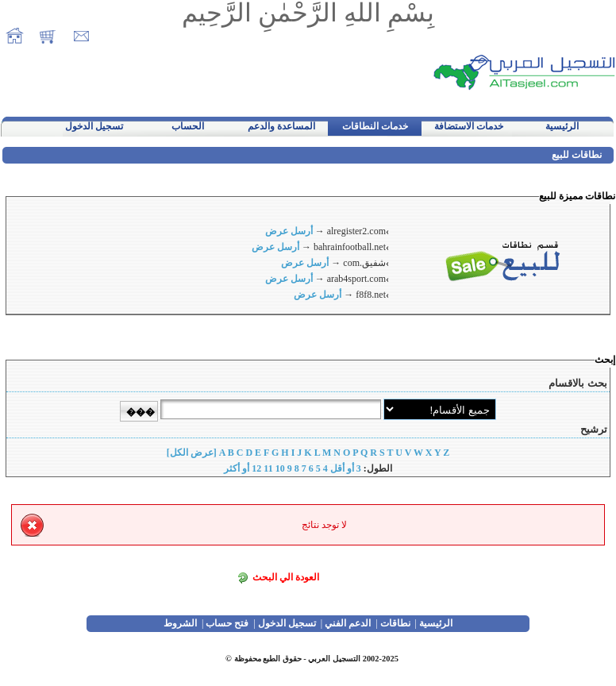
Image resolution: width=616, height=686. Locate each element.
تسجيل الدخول (94, 126)
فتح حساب (227, 623)
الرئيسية (562, 126)
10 (280, 468)
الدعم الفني (348, 623)
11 (268, 468)
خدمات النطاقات (375, 126)
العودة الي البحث (286, 577)
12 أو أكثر (243, 468)
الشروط (180, 623)
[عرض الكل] (192, 453)
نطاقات (395, 623)
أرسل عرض (289, 231)
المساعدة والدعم (281, 126)
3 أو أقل (346, 468)
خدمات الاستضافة (469, 126)
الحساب (188, 126)
